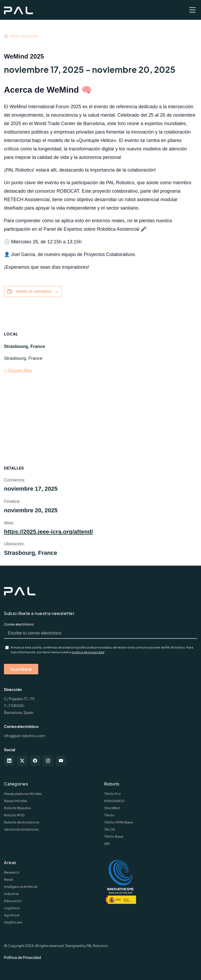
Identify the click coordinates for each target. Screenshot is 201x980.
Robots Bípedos (18, 808)
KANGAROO (114, 801)
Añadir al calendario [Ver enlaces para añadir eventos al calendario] (34, 291)
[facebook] (35, 761)
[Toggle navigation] (192, 10)
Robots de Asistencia (21, 822)
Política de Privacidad (22, 957)
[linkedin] (9, 761)
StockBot (112, 808)
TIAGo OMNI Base (119, 822)
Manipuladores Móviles (23, 794)
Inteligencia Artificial (21, 887)
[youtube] (61, 761)
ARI (107, 844)
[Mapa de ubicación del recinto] (139, 380)
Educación (13, 901)
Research (12, 872)
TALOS (110, 829)
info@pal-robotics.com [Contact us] (25, 736)
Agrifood (12, 915)
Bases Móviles (16, 801)
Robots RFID (14, 815)
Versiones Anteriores (21, 829)
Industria (11, 894)
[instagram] (48, 761)
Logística (12, 908)
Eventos (30, 36)
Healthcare (13, 922)
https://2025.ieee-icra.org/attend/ (48, 532)
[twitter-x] (22, 761)
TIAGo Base (114, 836)
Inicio (11, 36)
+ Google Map (18, 370)
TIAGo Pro (113, 794)
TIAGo (109, 815)
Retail (8, 879)
